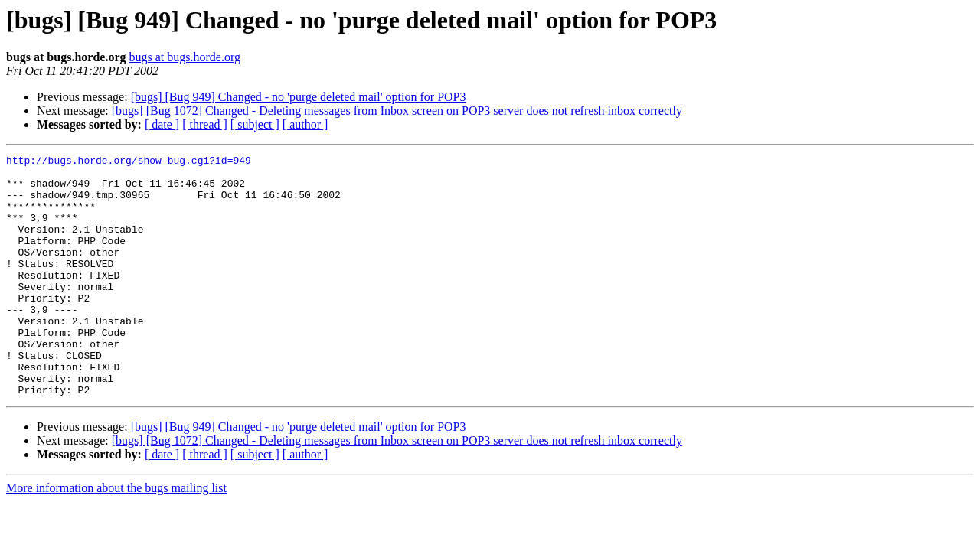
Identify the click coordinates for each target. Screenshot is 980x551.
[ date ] (162, 124)
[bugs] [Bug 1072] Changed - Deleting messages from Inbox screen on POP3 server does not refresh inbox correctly (397, 111)
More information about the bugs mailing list (116, 536)
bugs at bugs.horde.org (184, 57)
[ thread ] (205, 124)
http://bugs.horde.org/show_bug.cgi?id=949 (129, 162)
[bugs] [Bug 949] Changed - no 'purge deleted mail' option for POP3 (299, 97)
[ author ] (305, 124)
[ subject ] (255, 124)
